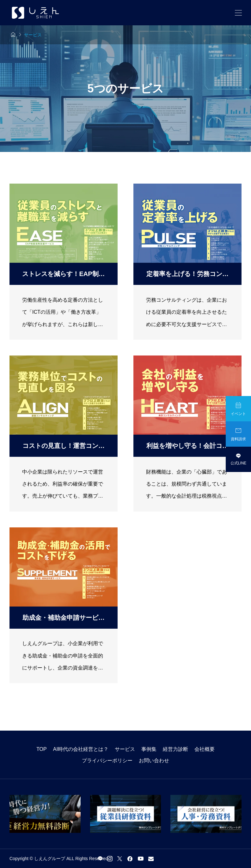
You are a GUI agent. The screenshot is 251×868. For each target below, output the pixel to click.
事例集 (149, 749)
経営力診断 (175, 749)
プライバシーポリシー (107, 761)
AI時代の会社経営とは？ (81, 749)
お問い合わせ (154, 761)
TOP (42, 749)
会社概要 (205, 749)
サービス (125, 749)
